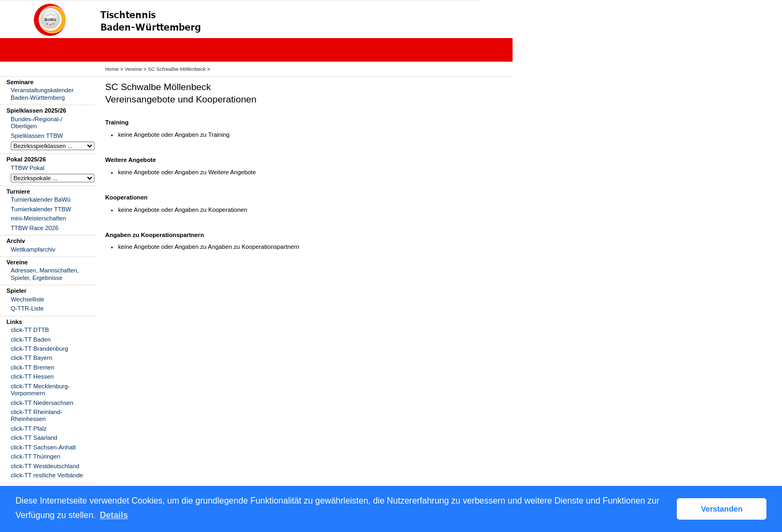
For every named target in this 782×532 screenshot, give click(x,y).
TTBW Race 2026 (35, 228)
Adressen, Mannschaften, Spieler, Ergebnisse (45, 274)
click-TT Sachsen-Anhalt (43, 447)
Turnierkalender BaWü (41, 199)
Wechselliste (28, 299)
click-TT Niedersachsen (42, 403)
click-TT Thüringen (35, 456)
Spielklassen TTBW (37, 136)
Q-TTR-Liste (27, 308)
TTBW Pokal (28, 168)
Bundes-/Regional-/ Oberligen (36, 123)
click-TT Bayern (32, 358)
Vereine (133, 69)
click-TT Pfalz (29, 428)
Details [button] (114, 515)
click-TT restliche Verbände (47, 475)
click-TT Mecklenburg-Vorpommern (40, 390)
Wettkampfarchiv (33, 249)
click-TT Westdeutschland (45, 466)
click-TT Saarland (34, 438)
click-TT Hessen (32, 376)
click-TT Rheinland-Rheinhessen (36, 415)
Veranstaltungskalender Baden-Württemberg (42, 94)
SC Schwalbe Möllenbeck (177, 69)
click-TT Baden (31, 339)
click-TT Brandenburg (39, 349)
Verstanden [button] (722, 509)
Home (112, 69)
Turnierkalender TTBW (41, 209)
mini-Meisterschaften (38, 218)
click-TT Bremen (32, 367)
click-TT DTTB (30, 330)
